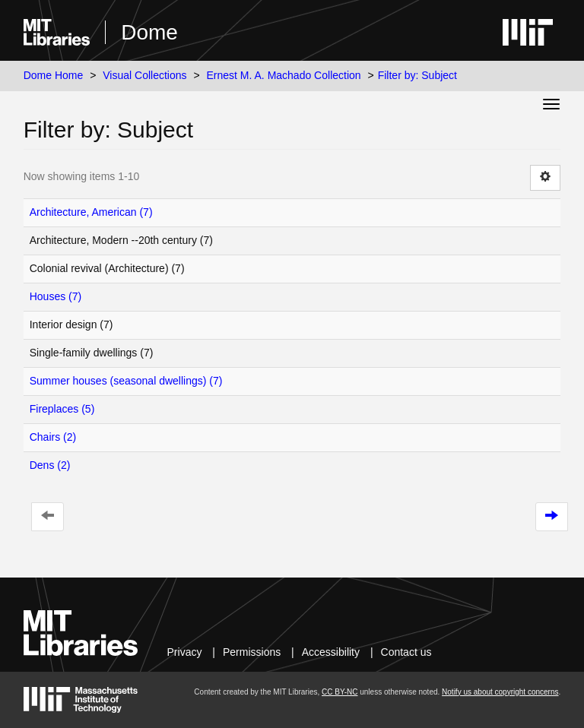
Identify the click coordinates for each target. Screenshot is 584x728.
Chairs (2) (53, 437)
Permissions (252, 652)
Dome (149, 32)
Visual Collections (144, 75)
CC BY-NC (340, 692)
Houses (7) (56, 296)
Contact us (406, 652)
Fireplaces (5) (62, 409)
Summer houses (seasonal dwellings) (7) (126, 381)
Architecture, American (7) (91, 212)
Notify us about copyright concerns (500, 692)
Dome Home (54, 75)
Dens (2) (50, 465)
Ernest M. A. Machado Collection (284, 75)
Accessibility (331, 652)
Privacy (185, 652)
